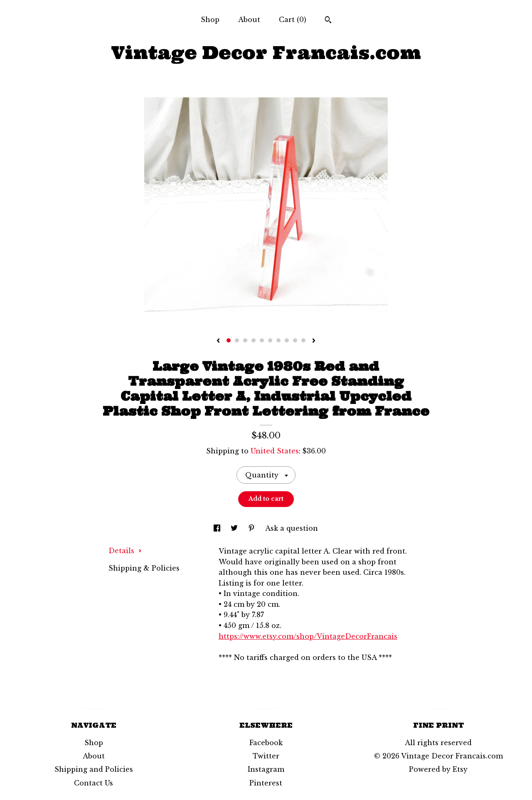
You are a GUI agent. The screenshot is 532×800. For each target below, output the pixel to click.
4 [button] (254, 340)
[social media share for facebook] (218, 528)
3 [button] (245, 340)
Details (125, 551)
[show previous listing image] (218, 341)
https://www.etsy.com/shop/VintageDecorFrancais (308, 636)
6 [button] (270, 340)
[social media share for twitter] (235, 528)
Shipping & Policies (144, 568)
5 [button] (262, 340)
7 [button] (278, 340)
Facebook (266, 743)
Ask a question (292, 528)
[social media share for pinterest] (252, 528)
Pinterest (266, 783)
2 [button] (237, 340)
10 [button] (303, 340)
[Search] (328, 21)
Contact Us (94, 783)
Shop (210, 20)
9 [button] (295, 340)
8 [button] (287, 340)
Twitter (266, 756)
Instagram (266, 769)
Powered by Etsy (438, 769)
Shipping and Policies (94, 769)
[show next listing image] (314, 341)
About (249, 20)
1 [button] (229, 340)
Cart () (293, 20)
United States (275, 451)
